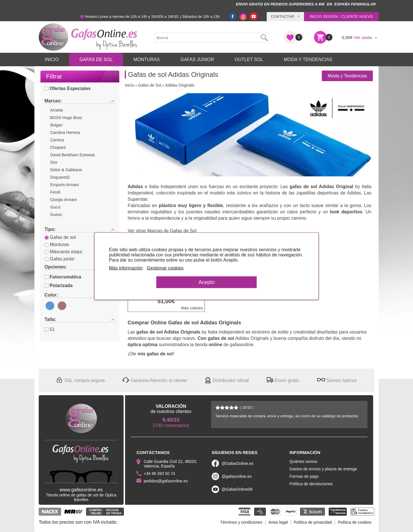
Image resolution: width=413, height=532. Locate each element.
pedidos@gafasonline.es (166, 481)
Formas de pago (304, 476)
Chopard (58, 147)
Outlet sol (249, 60)
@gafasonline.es (237, 476)
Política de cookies (355, 522)
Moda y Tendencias (308, 60)
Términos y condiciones (241, 522)
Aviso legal (278, 522)
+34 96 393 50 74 (159, 473)
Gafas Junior (197, 60)
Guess (56, 215)
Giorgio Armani (64, 200)
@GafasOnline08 (237, 489)
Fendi (55, 192)
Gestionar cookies (165, 268)
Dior (54, 162)
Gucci (55, 207)
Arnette (57, 110)
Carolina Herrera (65, 132)
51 (50, 329)
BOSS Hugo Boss (66, 118)
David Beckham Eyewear (73, 155)
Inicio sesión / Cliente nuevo (341, 17)
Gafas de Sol (96, 60)
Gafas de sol (60, 237)
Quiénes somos (303, 461)
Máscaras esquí (63, 252)
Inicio (52, 60)
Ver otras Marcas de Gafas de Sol (162, 231)
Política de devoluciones (311, 484)
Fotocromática (63, 277)
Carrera (57, 140)
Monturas (147, 60)
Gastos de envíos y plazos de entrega (323, 469)
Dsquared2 (60, 177)
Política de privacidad (313, 522)
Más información (126, 268)
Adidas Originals (180, 85)
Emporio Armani (65, 185)
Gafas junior (60, 259)
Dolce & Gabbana (66, 170)
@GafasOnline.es (238, 463)
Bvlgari (56, 125)
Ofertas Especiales (68, 88)
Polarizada (59, 286)
